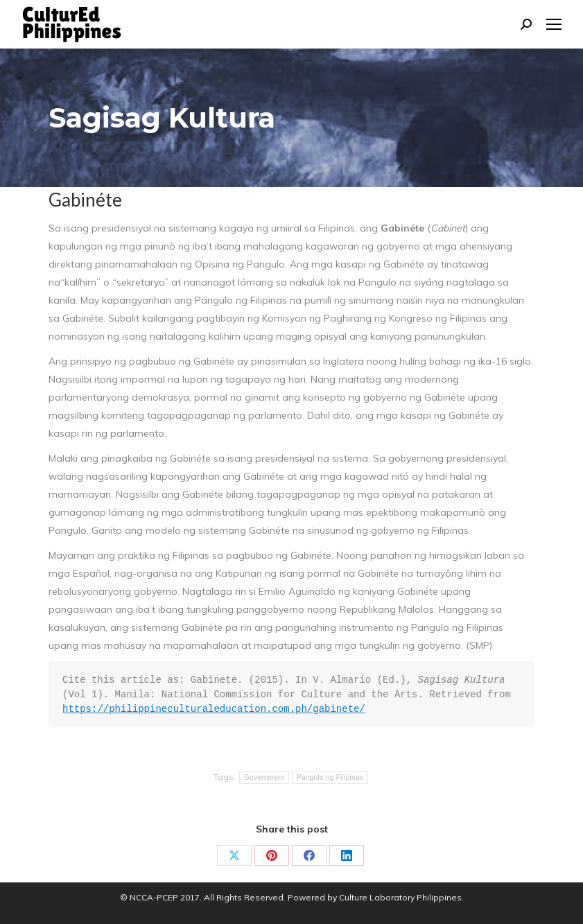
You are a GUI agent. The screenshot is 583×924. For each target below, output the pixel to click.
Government (264, 777)
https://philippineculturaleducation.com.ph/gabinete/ (214, 709)
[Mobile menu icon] (554, 24)
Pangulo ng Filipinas (330, 777)
